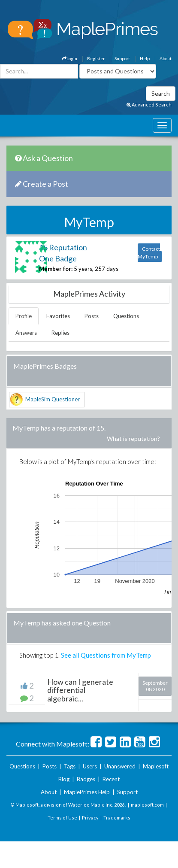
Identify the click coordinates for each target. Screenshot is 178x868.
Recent (111, 779)
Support (122, 58)
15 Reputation (63, 247)
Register (96, 58)
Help (145, 58)
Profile (24, 316)
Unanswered (120, 766)
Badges (86, 779)
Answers (26, 333)
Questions (126, 316)
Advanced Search (149, 105)
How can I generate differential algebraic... (80, 690)
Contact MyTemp (149, 253)
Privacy (90, 818)
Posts (92, 316)
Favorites (58, 316)
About (166, 58)
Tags (70, 766)
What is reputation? (133, 439)
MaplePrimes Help (87, 792)
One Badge (58, 258)
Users (90, 766)
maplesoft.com (147, 805)
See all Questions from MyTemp (106, 655)
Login (70, 58)
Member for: (56, 269)
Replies (60, 333)
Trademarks (117, 818)
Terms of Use (62, 818)
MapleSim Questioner (53, 399)
